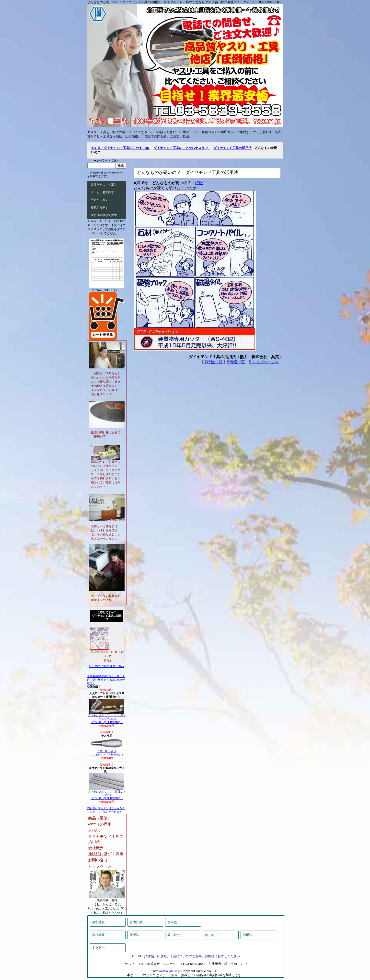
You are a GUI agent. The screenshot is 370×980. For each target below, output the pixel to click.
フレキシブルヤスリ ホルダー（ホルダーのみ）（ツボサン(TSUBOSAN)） (107, 718)
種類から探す (99, 207)
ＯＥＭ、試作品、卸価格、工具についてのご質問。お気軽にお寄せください (186, 956)
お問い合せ (98, 860)
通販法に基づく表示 (106, 854)
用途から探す (99, 200)
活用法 (248, 935)
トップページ (100, 866)
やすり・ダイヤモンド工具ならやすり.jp (120, 148)
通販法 (134, 935)
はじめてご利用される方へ (107, 666)
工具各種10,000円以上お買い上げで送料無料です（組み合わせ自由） (106, 680)
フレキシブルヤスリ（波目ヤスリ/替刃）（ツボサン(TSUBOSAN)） (107, 794)
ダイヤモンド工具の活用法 (232, 148)
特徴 (199, 183)
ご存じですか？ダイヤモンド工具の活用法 (107, 616)
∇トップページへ (264, 362)
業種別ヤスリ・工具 (104, 185)
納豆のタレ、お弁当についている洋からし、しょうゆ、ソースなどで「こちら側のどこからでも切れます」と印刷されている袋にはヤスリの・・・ (106, 474)
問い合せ (174, 935)
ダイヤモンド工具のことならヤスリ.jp (181, 148)
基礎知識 (136, 922)
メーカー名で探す (102, 192)
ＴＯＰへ (98, 948)
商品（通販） (100, 818)
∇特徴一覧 (214, 362)
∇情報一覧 (236, 362)
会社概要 (96, 848)
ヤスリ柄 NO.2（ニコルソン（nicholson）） (107, 752)
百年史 (172, 922)
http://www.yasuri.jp (167, 971)
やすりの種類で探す (104, 215)
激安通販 (98, 922)
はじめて (211, 935)
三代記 (94, 830)
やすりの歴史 (100, 824)
